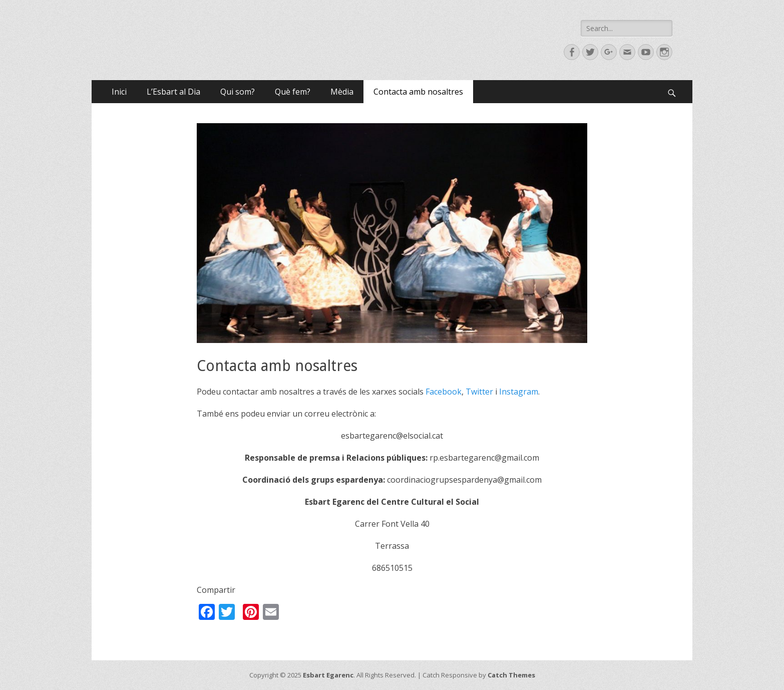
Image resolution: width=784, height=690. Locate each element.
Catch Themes (511, 675)
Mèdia (342, 92)
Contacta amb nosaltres (418, 92)
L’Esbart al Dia (173, 92)
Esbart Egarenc (328, 675)
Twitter (479, 392)
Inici (119, 92)
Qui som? (238, 92)
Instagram (519, 392)
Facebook (444, 392)
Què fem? (293, 92)
